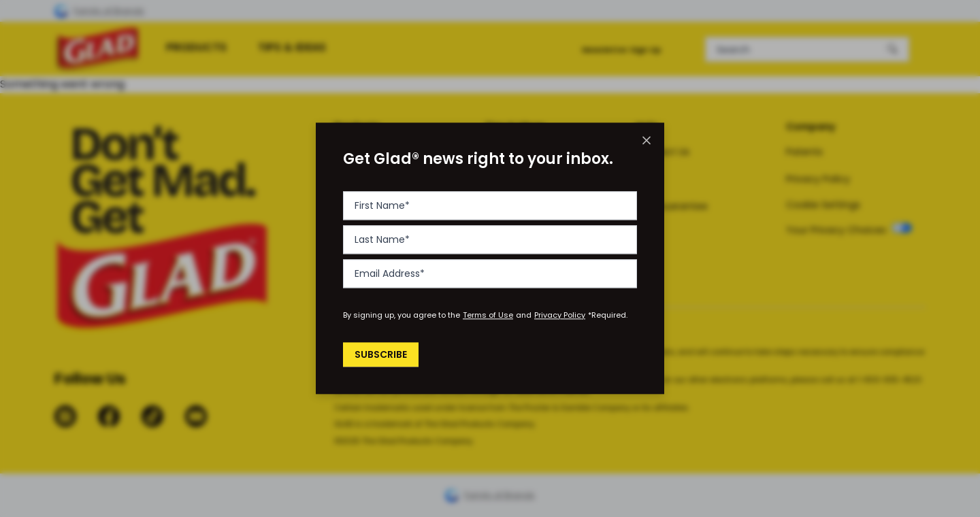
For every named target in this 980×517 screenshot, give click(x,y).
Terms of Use (488, 315)
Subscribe (383, 354)
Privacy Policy (560, 315)
